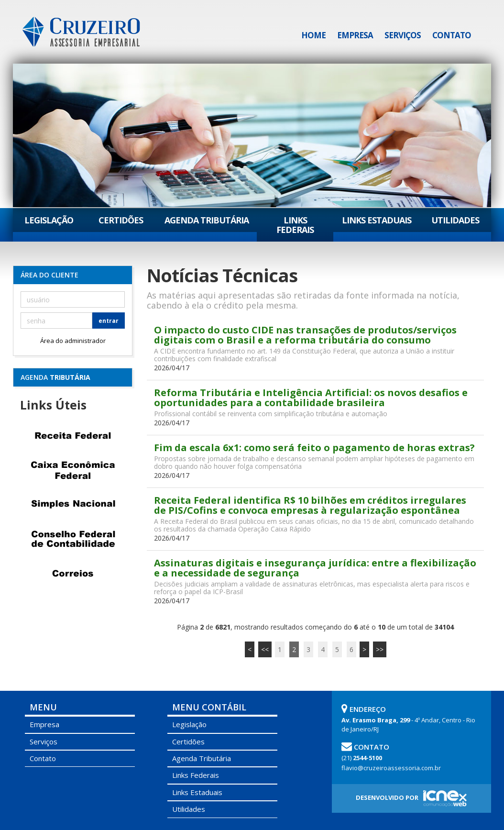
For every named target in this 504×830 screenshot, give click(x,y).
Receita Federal (73, 436)
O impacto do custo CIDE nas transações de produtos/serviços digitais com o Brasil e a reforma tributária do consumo (305, 335)
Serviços (403, 35)
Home (313, 35)
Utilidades (455, 220)
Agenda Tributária (207, 220)
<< (265, 649)
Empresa (355, 35)
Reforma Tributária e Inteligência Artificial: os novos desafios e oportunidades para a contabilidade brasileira (311, 398)
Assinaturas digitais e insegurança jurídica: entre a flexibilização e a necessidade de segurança (315, 568)
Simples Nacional (73, 505)
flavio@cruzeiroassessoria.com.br (391, 768)
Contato (452, 35)
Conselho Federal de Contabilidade (73, 539)
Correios (73, 574)
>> (380, 649)
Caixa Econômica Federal (73, 470)
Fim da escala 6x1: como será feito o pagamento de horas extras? (314, 448)
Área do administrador (73, 341)
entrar (109, 321)
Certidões (121, 220)
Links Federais (295, 225)
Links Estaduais (377, 220)
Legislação (49, 220)
